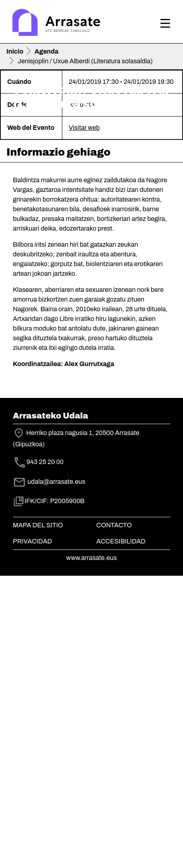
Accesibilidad (121, 834)
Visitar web (84, 420)
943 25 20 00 (45, 754)
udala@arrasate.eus (49, 774)
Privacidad (32, 834)
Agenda (46, 51)
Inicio (15, 51)
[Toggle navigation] (165, 23)
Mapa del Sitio (38, 817)
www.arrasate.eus (92, 850)
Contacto (114, 817)
